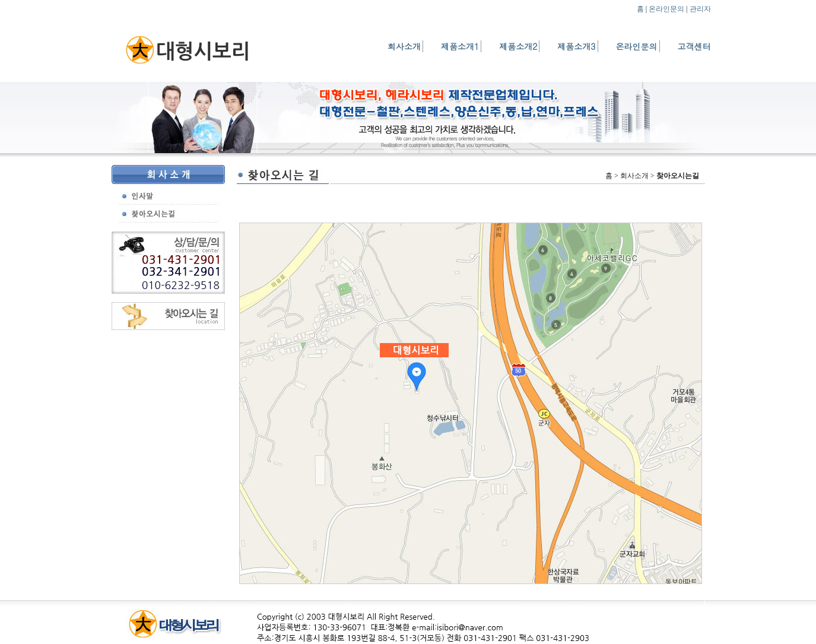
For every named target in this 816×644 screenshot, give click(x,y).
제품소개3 (576, 46)
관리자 (700, 9)
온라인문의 (666, 9)
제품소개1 (460, 46)
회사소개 (404, 46)
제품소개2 (518, 46)
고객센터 (694, 46)
